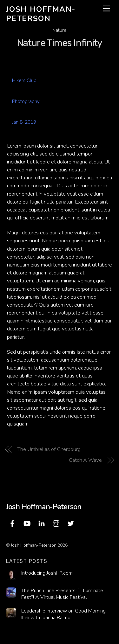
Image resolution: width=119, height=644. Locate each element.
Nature (60, 30)
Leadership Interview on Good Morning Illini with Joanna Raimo (63, 614)
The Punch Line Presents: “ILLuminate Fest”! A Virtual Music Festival (62, 594)
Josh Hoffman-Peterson (34, 545)
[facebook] (12, 523)
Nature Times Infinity (60, 43)
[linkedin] (42, 523)
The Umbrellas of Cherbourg (49, 449)
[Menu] (107, 9)
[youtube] (27, 523)
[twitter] (71, 523)
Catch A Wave (85, 460)
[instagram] (56, 523)
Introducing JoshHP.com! (47, 573)
